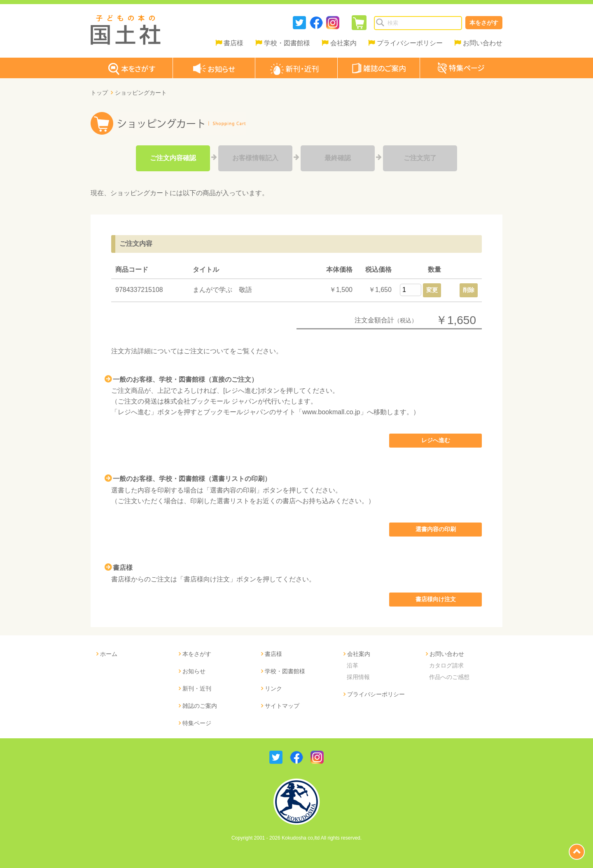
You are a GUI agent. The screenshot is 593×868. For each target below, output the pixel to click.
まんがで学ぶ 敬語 (222, 290)
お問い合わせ (483, 43)
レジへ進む (436, 440)
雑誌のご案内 (200, 706)
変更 (432, 290)
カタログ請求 (446, 665)
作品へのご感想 (449, 677)
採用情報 (358, 677)
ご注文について (207, 351)
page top (577, 852)
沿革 (353, 665)
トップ (99, 93)
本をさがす (484, 23)
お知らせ (194, 671)
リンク (273, 688)
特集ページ (197, 723)
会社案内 (343, 43)
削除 (469, 290)
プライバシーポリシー (410, 43)
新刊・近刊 (197, 688)
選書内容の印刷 (436, 529)
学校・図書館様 (287, 43)
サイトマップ (282, 706)
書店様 (233, 43)
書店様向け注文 (436, 599)
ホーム (109, 654)
